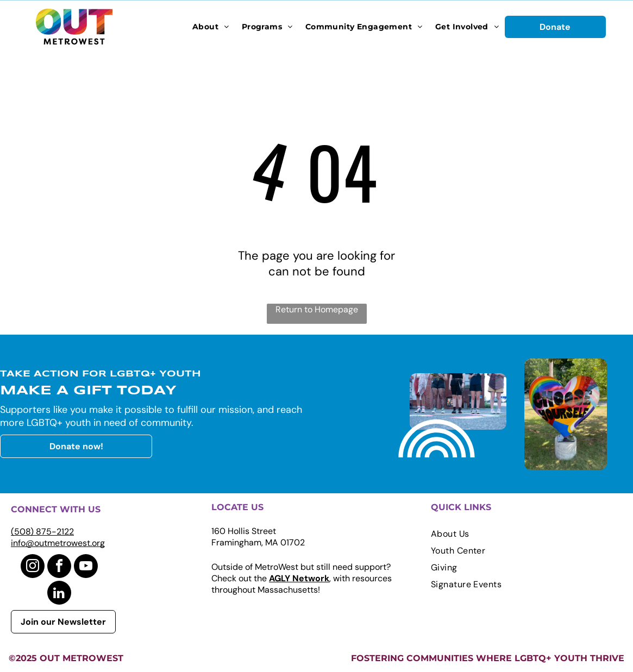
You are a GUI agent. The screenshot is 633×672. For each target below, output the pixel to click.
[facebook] (59, 567)
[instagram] (33, 567)
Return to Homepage (317, 309)
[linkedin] (59, 594)
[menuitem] (211, 27)
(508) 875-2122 (42, 532)
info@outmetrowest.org (58, 543)
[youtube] (86, 567)
